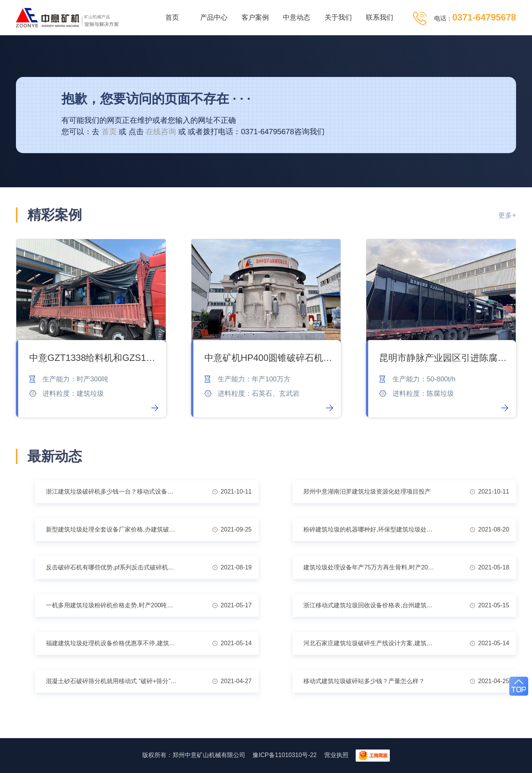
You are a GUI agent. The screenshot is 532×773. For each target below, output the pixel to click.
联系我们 (380, 17)
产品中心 (214, 17)
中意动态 (297, 17)
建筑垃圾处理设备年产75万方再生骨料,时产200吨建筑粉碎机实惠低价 (371, 567)
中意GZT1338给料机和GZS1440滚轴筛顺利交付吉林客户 (94, 358)
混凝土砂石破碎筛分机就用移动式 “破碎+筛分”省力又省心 (113, 681)
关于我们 (338, 17)
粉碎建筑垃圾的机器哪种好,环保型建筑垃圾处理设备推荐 (371, 529)
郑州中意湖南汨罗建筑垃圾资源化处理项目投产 (367, 492)
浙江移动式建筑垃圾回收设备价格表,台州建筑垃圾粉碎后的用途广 (371, 605)
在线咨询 (161, 132)
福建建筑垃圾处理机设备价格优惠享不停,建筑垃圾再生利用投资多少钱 (113, 643)
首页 (172, 17)
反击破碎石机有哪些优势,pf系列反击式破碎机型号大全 (113, 567)
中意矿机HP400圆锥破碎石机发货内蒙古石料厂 (269, 358)
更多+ (507, 215)
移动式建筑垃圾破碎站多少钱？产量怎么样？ (364, 681)
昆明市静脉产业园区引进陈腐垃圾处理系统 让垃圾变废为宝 (444, 358)
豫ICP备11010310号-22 (285, 755)
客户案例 (255, 17)
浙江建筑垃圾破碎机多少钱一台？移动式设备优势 (113, 492)
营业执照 (336, 755)
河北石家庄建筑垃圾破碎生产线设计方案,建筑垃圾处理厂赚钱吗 (371, 643)
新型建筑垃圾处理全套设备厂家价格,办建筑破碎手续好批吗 (113, 529)
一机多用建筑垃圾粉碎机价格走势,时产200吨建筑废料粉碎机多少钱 (113, 605)
